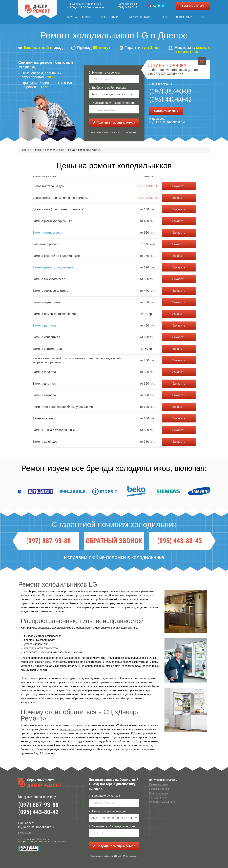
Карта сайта (25, 833)
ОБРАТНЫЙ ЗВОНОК (114, 541)
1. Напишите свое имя (105, 73)
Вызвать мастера (193, 6)
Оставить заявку (166, 111)
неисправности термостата (41, 648)
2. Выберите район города (107, 88)
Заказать (179, 186)
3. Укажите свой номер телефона (112, 103)
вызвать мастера (70, 729)
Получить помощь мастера (114, 122)
